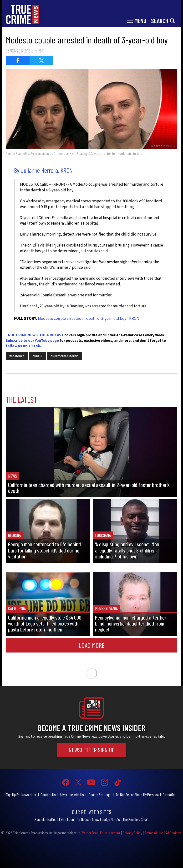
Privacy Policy (132, 833)
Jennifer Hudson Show (84, 819)
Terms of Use (154, 833)
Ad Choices (173, 833)
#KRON (38, 356)
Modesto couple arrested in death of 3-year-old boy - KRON (89, 319)
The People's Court (135, 819)
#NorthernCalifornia (65, 356)
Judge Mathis (111, 819)
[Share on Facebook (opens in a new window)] (18, 61)
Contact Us (48, 794)
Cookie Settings (100, 794)
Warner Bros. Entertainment (101, 833)
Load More (92, 645)
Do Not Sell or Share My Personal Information (146, 794)
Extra (63, 819)
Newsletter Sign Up (92, 750)
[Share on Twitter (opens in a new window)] (41, 61)
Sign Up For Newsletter (21, 794)
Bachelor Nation (46, 819)
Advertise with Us (72, 794)
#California (17, 356)
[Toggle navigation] (137, 20)
